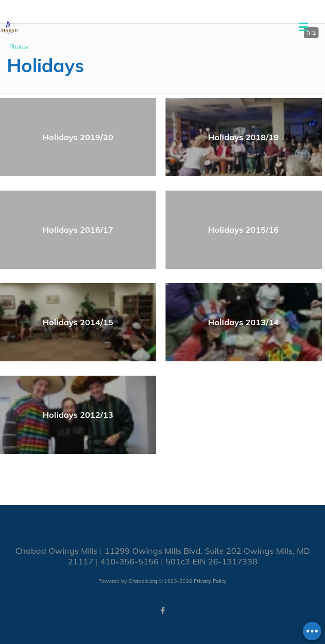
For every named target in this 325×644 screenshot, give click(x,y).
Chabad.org (143, 581)
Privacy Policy (210, 581)
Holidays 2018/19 (243, 137)
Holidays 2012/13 (78, 415)
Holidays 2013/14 (243, 322)
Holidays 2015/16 (243, 230)
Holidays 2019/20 (78, 137)
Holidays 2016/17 (78, 230)
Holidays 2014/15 (78, 322)
